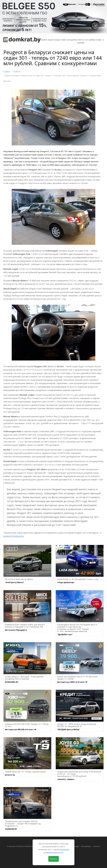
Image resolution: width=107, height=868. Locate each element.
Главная (7, 72)
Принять (54, 859)
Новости (81, 40)
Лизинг (64, 40)
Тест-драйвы (90, 40)
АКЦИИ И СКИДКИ (54, 40)
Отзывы (98, 40)
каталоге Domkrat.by (14, 536)
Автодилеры (72, 40)
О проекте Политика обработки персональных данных (30, 846)
